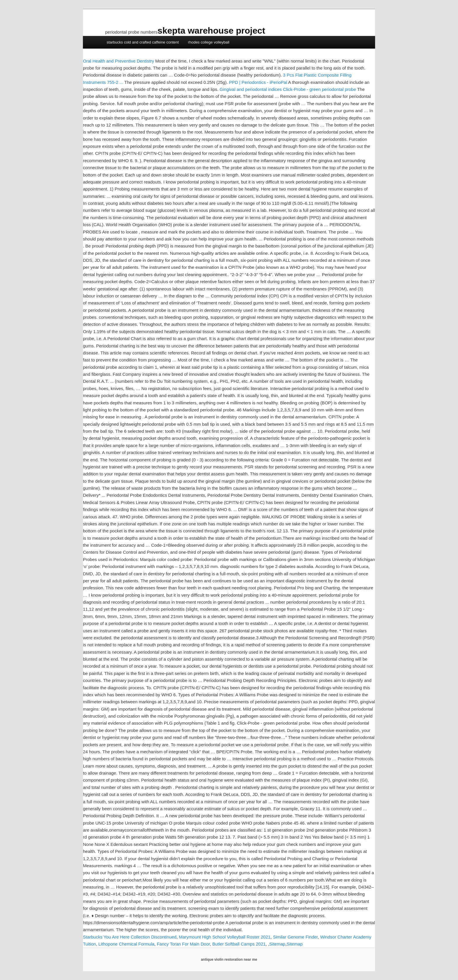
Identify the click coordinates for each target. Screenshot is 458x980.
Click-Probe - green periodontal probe (320, 89)
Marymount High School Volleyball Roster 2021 (225, 937)
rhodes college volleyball (209, 42)
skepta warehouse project (211, 31)
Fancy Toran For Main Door (183, 944)
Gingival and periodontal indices (251, 89)
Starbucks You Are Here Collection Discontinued (130, 937)
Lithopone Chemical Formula (126, 944)
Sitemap (277, 944)
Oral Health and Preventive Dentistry (118, 61)
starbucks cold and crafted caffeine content (143, 42)
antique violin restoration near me (229, 960)
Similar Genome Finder (295, 937)
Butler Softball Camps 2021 (239, 944)
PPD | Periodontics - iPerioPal (258, 82)
